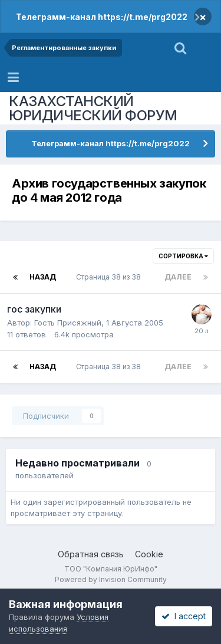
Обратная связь (91, 554)
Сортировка (183, 256)
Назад (43, 277)
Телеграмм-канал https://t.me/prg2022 (102, 17)
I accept (184, 616)
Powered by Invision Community (111, 579)
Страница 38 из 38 (110, 277)
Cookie (149, 554)
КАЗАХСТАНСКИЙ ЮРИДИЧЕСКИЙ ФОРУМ (93, 108)
